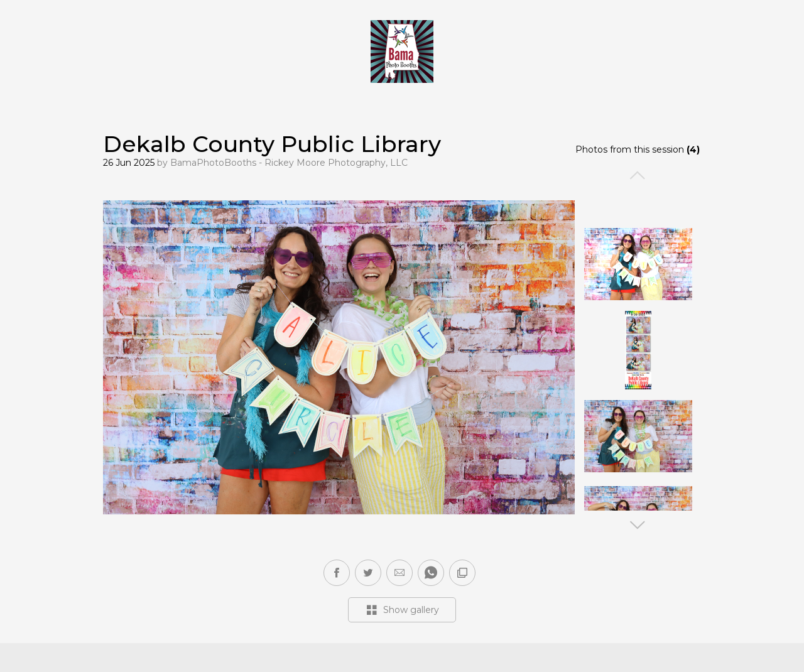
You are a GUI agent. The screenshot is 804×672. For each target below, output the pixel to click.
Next (638, 525)
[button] (399, 573)
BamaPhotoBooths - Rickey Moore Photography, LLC (289, 163)
